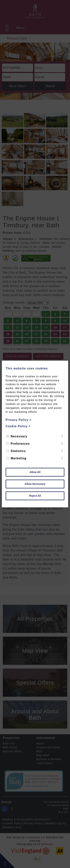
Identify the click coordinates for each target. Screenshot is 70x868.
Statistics (16, 451)
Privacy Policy (18, 420)
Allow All (35, 472)
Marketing (16, 458)
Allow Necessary (35, 484)
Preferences (18, 444)
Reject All (35, 496)
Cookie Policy (18, 426)
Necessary (17, 436)
